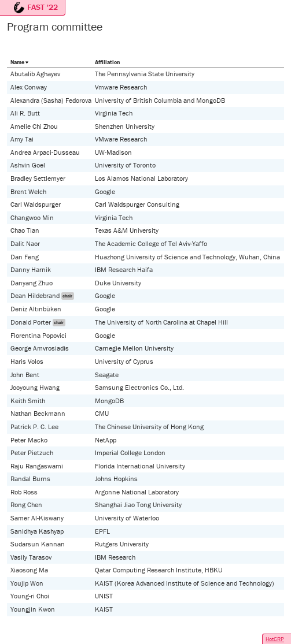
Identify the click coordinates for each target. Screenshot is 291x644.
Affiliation (107, 62)
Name (17, 62)
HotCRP (275, 639)
